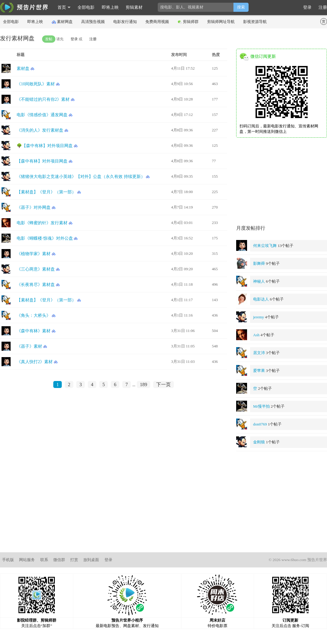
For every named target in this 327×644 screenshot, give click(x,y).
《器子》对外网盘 (34, 207)
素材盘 (23, 69)
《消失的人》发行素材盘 (40, 130)
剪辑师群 (188, 22)
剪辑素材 (134, 7)
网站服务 (27, 560)
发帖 (49, 39)
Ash (256, 335)
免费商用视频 (157, 22)
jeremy (259, 317)
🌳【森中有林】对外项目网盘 (45, 146)
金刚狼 (259, 442)
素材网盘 (62, 22)
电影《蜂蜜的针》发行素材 (42, 223)
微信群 (59, 560)
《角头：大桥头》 (34, 315)
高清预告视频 (93, 22)
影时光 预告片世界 (24, 8)
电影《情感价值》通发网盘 (42, 115)
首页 (62, 7)
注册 (323, 7)
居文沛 (259, 353)
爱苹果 (259, 371)
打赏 (74, 560)
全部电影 (86, 7)
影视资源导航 (255, 22)
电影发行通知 (125, 22)
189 (144, 384)
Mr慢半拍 (261, 406)
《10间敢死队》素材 (36, 84)
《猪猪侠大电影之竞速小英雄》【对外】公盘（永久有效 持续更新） (81, 177)
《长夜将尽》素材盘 (36, 285)
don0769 (260, 424)
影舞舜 (259, 263)
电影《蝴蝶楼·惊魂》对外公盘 (45, 238)
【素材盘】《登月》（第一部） (46, 192)
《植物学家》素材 (34, 254)
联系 (44, 560)
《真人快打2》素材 (35, 362)
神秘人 (259, 281)
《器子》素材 (29, 346)
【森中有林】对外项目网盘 (42, 161)
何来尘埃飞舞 (265, 246)
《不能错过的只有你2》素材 (43, 99)
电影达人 (261, 299)
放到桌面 (91, 560)
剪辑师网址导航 (221, 22)
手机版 (8, 560)
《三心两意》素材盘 (36, 269)
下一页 (163, 384)
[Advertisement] (282, 182)
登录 (307, 7)
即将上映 (110, 7)
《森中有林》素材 (34, 331)
